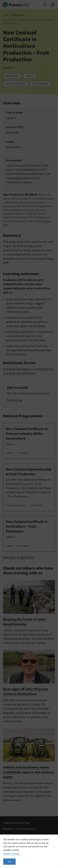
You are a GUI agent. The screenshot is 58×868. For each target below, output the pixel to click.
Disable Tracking (11, 854)
